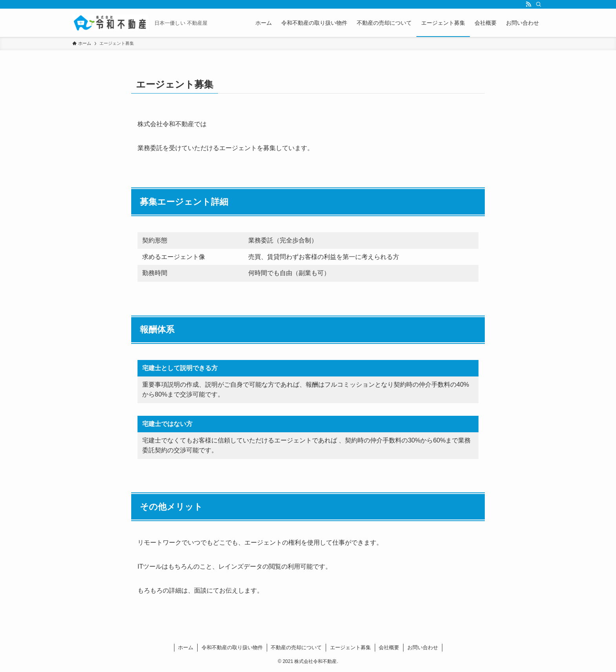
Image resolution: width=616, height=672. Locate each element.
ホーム (186, 647)
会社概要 (389, 647)
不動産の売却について (296, 647)
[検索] (539, 4)
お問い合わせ (423, 647)
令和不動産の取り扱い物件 (232, 647)
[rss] (528, 4)
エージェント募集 (350, 647)
